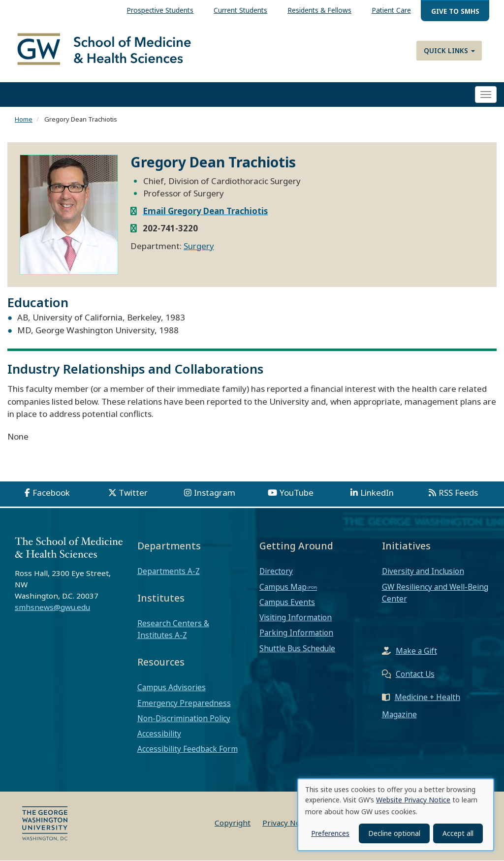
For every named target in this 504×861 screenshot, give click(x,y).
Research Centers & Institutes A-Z (173, 629)
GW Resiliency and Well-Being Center (435, 593)
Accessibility (159, 733)
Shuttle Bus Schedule (297, 648)
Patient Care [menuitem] (391, 10)
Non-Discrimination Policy (184, 718)
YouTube (297, 493)
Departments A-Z (169, 572)
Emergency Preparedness (184, 703)
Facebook (51, 493)
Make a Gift (416, 651)
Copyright (233, 823)
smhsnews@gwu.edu (52, 607)
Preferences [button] (330, 833)
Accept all (458, 833)
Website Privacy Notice (413, 800)
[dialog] (396, 815)
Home (24, 120)
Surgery (199, 246)
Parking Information (296, 633)
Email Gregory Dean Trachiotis (205, 211)
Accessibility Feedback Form (188, 749)
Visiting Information (296, 617)
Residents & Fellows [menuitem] (319, 10)
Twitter (133, 493)
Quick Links (449, 50)
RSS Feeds (458, 493)
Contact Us (415, 674)
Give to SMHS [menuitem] (455, 11)
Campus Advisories (172, 688)
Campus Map (283, 587)
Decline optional (394, 833)
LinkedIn (377, 493)
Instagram (215, 493)
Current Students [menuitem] (240, 10)
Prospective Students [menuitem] (160, 10)
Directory (276, 572)
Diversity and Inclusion (423, 572)
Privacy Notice (288, 823)
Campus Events (287, 602)
